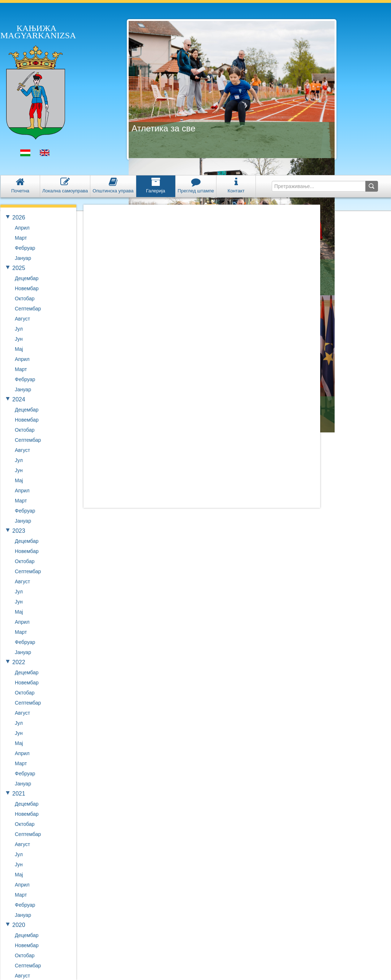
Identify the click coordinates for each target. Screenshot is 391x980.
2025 (19, 268)
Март (21, 238)
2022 (19, 662)
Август (22, 319)
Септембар (28, 309)
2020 (19, 925)
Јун (19, 339)
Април (22, 228)
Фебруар (25, 248)
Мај (19, 349)
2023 (19, 531)
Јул (19, 329)
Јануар (23, 258)
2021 (19, 794)
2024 (19, 399)
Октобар (25, 299)
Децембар (27, 278)
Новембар (27, 288)
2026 (19, 217)
